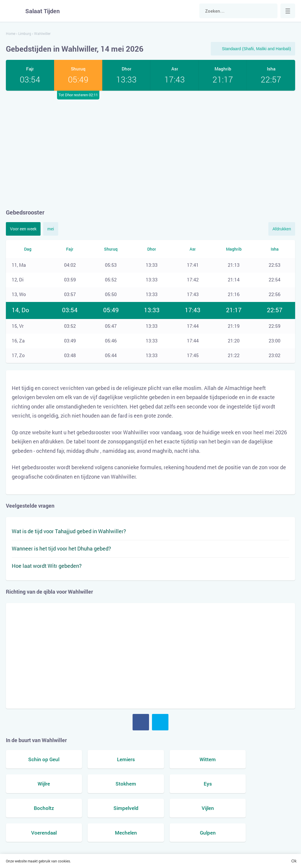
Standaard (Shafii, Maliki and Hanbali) (256, 49)
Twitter (160, 722)
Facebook (141, 722)
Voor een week (23, 229)
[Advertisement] (150, 149)
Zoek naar (270, 11)
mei (51, 229)
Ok (294, 861)
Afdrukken (282, 229)
